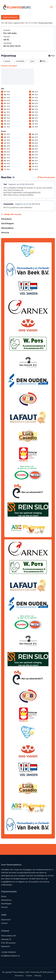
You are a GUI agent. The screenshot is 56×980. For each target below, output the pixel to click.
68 (35, 121)
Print (52, 56)
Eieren (4, 896)
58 (35, 106)
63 (7, 115)
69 (7, 124)
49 (7, 95)
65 (7, 118)
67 (7, 121)
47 (7, 92)
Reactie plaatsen (46, 177)
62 (35, 112)
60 (35, 109)
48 (35, 92)
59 (7, 109)
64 (35, 115)
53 (7, 100)
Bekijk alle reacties (11, 214)
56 (35, 103)
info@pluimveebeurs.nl (10, 956)
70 (35, 124)
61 (7, 112)
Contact (4, 923)
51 (7, 97)
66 (35, 118)
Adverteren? (6, 920)
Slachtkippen (6, 904)
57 (7, 106)
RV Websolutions (47, 972)
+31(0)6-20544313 (8, 952)
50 (35, 95)
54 (35, 100)
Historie (4, 907)
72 (35, 127)
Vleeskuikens (6, 900)
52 (35, 97)
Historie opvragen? (9, 66)
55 (7, 103)
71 (7, 127)
